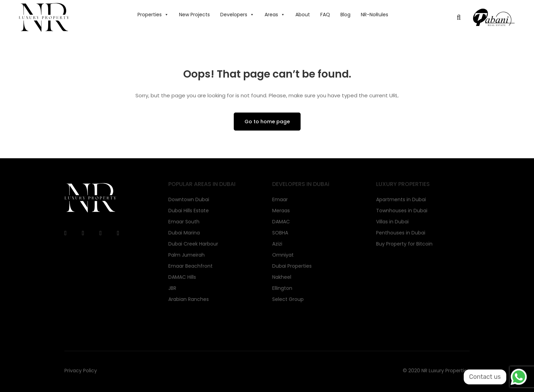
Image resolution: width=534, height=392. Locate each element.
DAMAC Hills (182, 277)
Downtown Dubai (189, 199)
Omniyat (283, 255)
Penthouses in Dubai (401, 233)
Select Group (288, 299)
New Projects (194, 15)
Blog (345, 15)
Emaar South (184, 222)
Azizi (277, 244)
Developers (237, 15)
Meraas (281, 211)
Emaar (280, 199)
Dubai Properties (292, 266)
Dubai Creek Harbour (193, 244)
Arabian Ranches (189, 299)
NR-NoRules (375, 15)
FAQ (325, 15)
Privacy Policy (81, 371)
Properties (153, 15)
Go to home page (267, 122)
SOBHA (280, 233)
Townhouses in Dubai (402, 211)
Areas (275, 15)
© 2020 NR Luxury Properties (436, 371)
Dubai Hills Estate (189, 211)
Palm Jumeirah (186, 255)
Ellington (282, 288)
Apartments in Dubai (401, 199)
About (303, 15)
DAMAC (281, 222)
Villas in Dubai (392, 222)
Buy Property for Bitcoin (404, 244)
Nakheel (282, 277)
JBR (172, 288)
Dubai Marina (184, 233)
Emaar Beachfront (190, 266)
